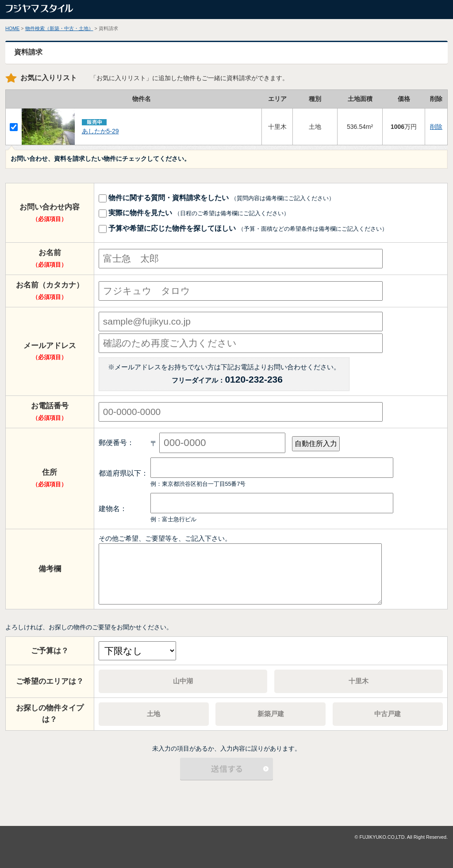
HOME (12, 28)
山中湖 (183, 681)
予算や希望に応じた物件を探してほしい (243, 228)
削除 (436, 127)
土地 (154, 714)
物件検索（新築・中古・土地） (59, 28)
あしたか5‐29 (100, 131)
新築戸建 (271, 714)
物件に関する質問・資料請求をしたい (217, 198)
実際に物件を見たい (194, 213)
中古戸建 (388, 714)
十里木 (359, 681)
